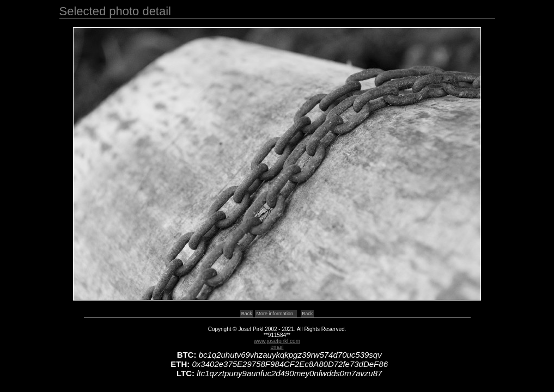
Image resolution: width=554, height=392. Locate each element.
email (277, 347)
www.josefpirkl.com (277, 341)
